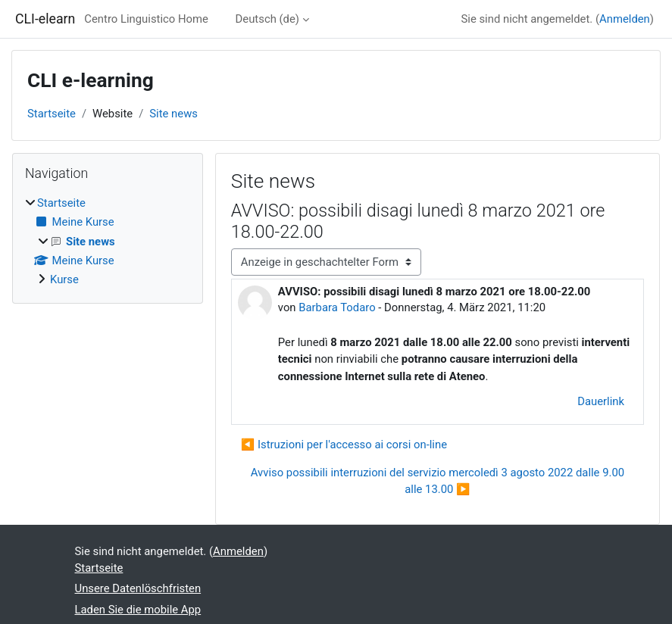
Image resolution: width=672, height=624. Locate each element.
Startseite (52, 114)
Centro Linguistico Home (146, 19)
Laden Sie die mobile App (138, 610)
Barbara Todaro (337, 307)
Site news (173, 114)
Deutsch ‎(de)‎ (267, 19)
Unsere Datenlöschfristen (138, 588)
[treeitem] (108, 241)
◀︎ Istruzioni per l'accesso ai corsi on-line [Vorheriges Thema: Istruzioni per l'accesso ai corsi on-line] (344, 445)
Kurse (64, 279)
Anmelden (625, 19)
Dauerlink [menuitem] (601, 401)
